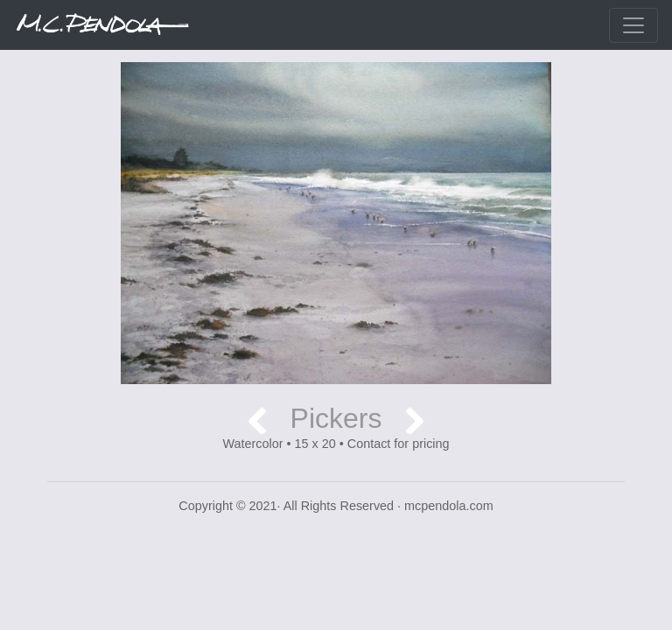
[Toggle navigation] (633, 25)
